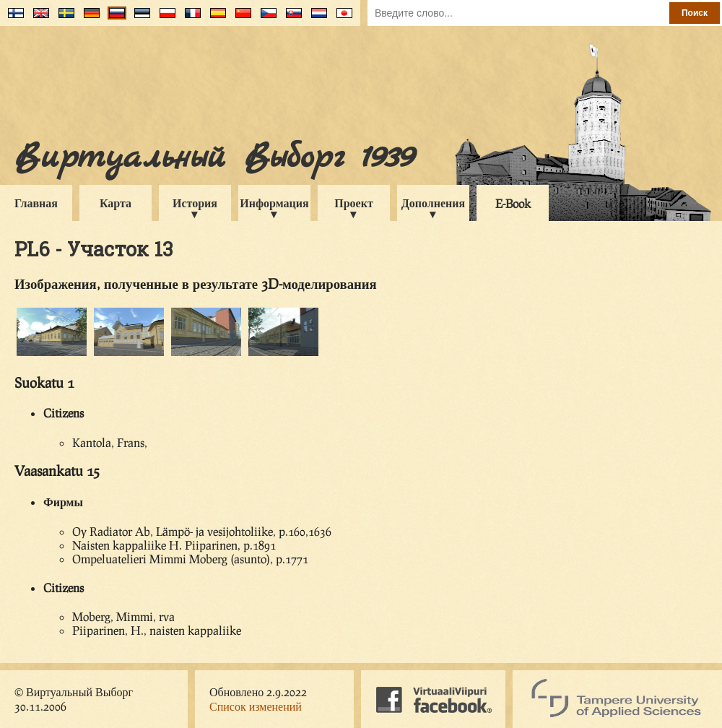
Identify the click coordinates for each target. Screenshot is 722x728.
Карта (116, 203)
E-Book (513, 203)
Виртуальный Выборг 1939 (214, 158)
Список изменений (256, 706)
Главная (36, 203)
